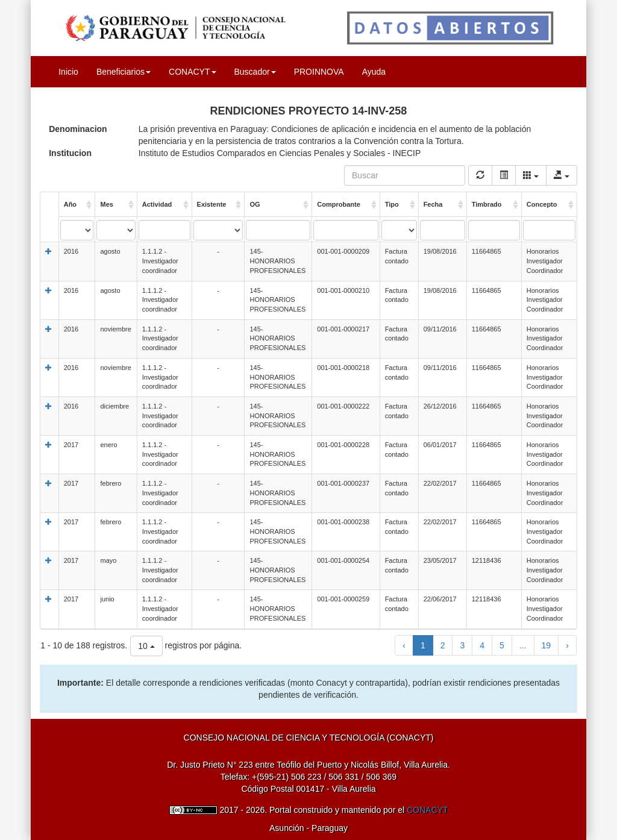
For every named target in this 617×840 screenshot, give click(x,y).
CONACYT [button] (192, 72)
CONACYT (427, 810)
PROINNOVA (319, 72)
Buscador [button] (255, 72)
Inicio (68, 72)
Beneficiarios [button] (124, 72)
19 (547, 645)
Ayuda (374, 72)
